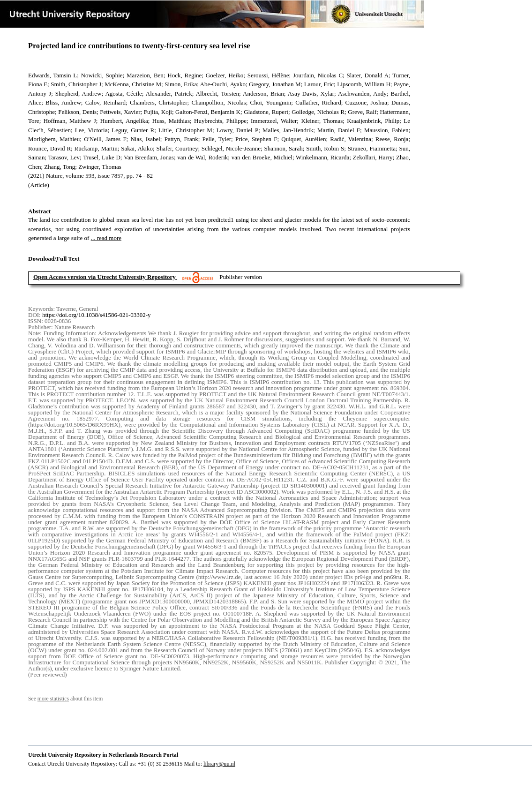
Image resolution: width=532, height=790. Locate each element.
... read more (106, 238)
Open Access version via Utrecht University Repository (105, 277)
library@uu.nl (219, 764)
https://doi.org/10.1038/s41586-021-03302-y (97, 315)
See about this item (65, 699)
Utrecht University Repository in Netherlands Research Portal (103, 755)
